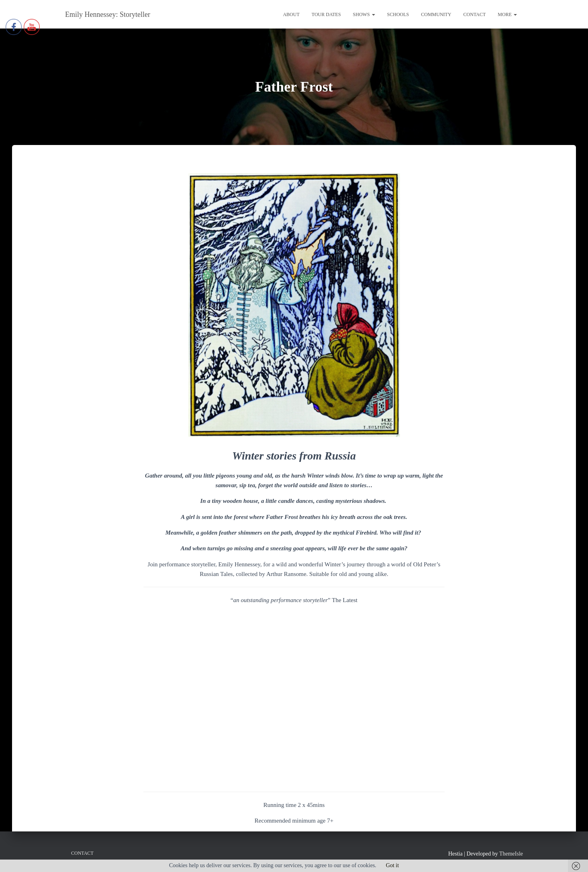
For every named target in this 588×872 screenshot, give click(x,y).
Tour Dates (326, 14)
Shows (364, 14)
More (507, 14)
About (291, 14)
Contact (475, 14)
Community (436, 14)
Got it (392, 865)
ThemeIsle (511, 854)
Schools (398, 14)
